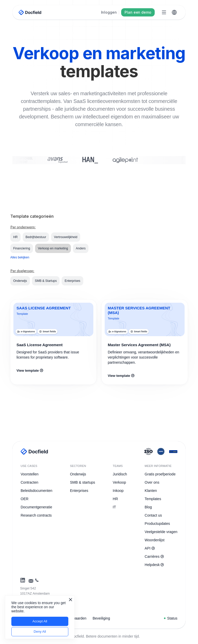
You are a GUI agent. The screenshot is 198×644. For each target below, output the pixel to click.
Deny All (40, 632)
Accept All (40, 621)
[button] (174, 12)
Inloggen (109, 12)
